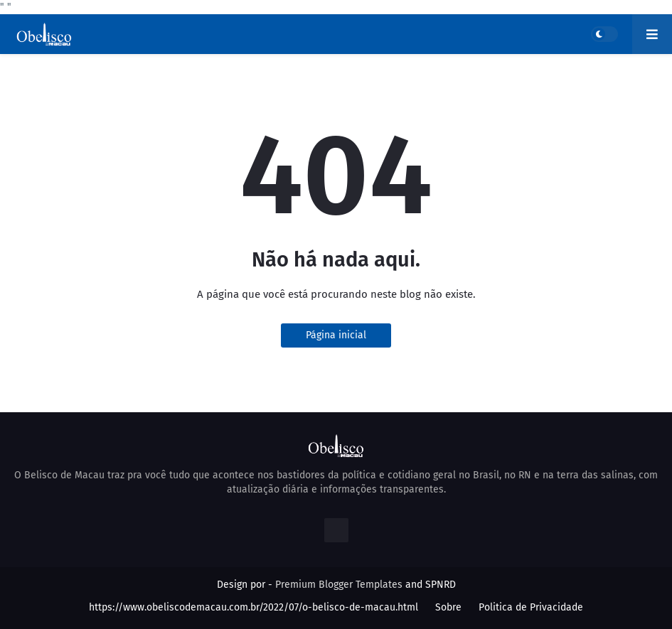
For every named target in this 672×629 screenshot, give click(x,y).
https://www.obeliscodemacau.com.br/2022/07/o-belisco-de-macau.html (254, 607)
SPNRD (441, 585)
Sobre (448, 607)
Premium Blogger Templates (339, 585)
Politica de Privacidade (531, 607)
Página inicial (336, 335)
